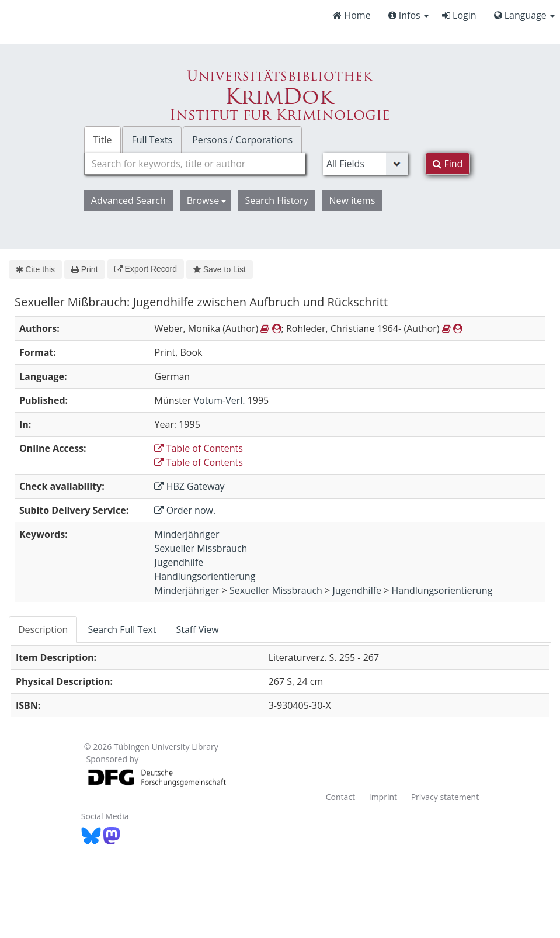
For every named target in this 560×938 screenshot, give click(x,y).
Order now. (185, 510)
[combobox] (195, 164)
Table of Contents (198, 448)
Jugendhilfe (179, 562)
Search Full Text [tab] (122, 629)
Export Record (146, 269)
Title (103, 140)
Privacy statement (445, 797)
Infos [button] (408, 15)
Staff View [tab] (197, 629)
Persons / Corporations (242, 140)
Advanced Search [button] (128, 200)
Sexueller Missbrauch (201, 548)
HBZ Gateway (189, 486)
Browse (207, 200)
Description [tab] (43, 629)
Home (352, 15)
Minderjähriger (187, 534)
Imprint (383, 797)
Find (448, 164)
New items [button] (352, 200)
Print (84, 269)
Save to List (220, 269)
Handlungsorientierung (205, 576)
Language (524, 15)
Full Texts (152, 140)
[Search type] (365, 164)
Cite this (35, 269)
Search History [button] (276, 200)
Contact (340, 797)
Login (459, 15)
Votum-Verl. (220, 400)
